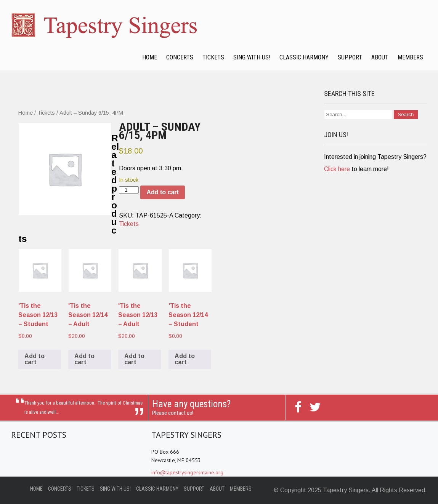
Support (350, 57)
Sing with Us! (252, 57)
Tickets (213, 57)
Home (150, 57)
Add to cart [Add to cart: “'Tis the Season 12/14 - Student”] (185, 359)
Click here (337, 169)
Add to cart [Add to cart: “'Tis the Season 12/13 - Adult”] (134, 359)
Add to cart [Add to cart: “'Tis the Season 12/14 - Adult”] (84, 359)
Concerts (180, 57)
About (380, 57)
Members (410, 57)
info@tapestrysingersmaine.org (187, 472)
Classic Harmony (304, 57)
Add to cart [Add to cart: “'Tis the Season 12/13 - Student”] (34, 359)
